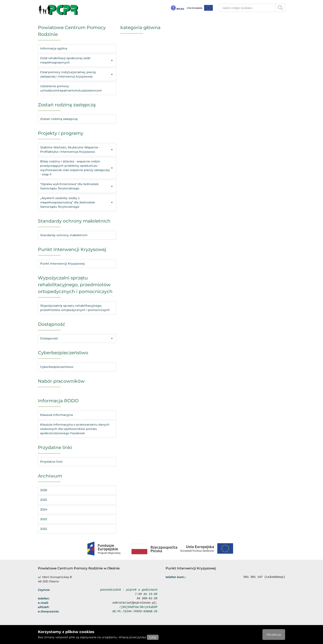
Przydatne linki (51, 462)
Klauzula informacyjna (56, 415)
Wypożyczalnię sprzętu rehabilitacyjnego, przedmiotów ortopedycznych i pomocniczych (75, 308)
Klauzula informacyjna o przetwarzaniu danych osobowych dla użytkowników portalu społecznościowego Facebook (75, 429)
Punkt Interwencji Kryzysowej (62, 264)
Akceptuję (274, 635)
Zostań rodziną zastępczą (59, 119)
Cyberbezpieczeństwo (57, 367)
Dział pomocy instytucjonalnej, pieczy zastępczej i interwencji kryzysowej (77, 74)
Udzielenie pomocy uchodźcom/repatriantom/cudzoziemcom (71, 88)
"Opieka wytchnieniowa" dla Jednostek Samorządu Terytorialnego (77, 186)
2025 (44, 500)
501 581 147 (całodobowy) (264, 577)
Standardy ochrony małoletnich (64, 235)
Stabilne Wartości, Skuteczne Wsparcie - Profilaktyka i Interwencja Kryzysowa (77, 150)
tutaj (153, 637)
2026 (44, 490)
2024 (44, 509)
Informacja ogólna (54, 48)
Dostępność (77, 338)
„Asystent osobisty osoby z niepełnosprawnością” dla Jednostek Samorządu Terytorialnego (77, 202)
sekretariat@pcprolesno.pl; (135, 603)
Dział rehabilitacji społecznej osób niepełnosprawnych (77, 60)
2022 (44, 529)
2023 (44, 519)
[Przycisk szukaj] (280, 8)
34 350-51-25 (147, 598)
